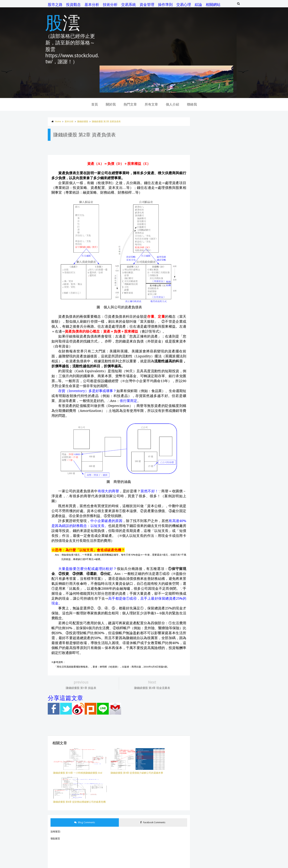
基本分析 (81, 5)
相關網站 (202, 5)
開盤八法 (200, 656)
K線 (197, 704)
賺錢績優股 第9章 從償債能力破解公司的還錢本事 (223, 372)
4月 (199, 498)
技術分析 (99, 5)
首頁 (95, 76)
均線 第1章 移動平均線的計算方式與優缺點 (219, 444)
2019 (197, 315)
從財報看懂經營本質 (206, 640)
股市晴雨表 (201, 599)
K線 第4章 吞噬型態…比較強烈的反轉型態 (229, 238)
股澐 (51, 22)
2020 (197, 309)
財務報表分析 (202, 625)
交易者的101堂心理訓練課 (209, 572)
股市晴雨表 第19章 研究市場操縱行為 (216, 439)
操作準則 (154, 5)
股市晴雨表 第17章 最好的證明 (213, 462)
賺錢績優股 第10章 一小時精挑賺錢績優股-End (221, 366)
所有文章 (151, 76)
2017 (197, 327)
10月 (200, 344)
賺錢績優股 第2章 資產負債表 (95, 93)
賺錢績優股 (71, 93)
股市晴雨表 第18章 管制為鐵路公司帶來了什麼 (221, 450)
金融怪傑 (200, 614)
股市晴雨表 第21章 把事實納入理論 (215, 355)
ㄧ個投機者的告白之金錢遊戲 (211, 698)
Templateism (126, 866)
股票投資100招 (203, 604)
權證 (198, 693)
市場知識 (200, 557)
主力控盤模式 (202, 551)
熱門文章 (130, 76)
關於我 (111, 76)
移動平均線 (201, 651)
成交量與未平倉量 (205, 578)
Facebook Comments (147, 754)
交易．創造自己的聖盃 (207, 562)
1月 (199, 515)
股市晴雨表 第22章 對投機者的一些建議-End (220, 349)
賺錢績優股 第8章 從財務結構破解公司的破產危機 (223, 378)
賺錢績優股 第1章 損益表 (210, 427)
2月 (199, 510)
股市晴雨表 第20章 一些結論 (212, 361)
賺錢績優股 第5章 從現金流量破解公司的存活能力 (223, 404)
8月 (199, 475)
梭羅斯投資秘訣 (204, 646)
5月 (199, 492)
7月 (199, 481)
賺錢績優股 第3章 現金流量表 (212, 415)
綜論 (187, 5)
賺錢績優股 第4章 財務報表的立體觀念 (217, 409)
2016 (197, 522)
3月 (199, 504)
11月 (200, 338)
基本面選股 (201, 635)
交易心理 (172, 5)
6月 (199, 486)
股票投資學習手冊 (205, 609)
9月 (199, 469)
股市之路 (44, 5)
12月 (200, 332)
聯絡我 (192, 76)
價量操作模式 (202, 667)
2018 (197, 321)
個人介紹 (172, 76)
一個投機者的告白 (205, 546)
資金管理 (136, 5)
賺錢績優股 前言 (205, 433)
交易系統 (117, 5)
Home (47, 93)
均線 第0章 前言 (205, 456)
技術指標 (200, 588)
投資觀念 (62, 5)
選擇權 (199, 677)
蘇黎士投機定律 (204, 688)
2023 (197, 303)
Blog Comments (75, 754)
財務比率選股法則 (205, 620)
